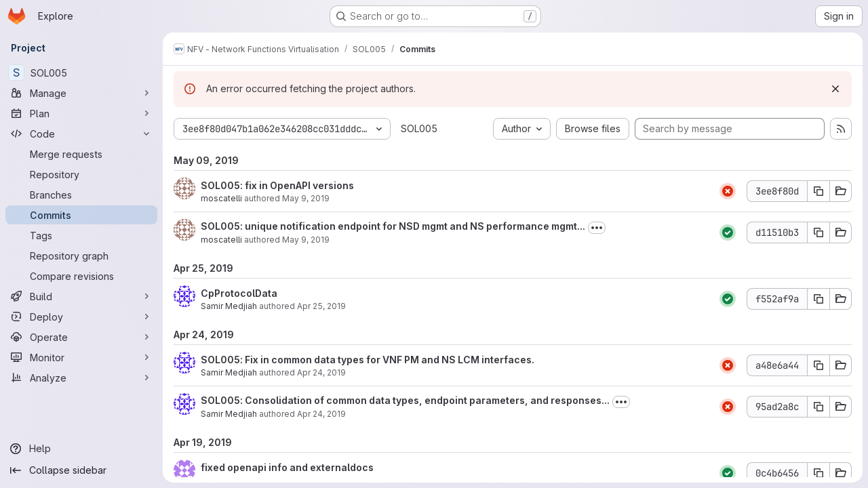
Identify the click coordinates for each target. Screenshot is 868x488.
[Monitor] (81, 357)
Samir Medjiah (229, 306)
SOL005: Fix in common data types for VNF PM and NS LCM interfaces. (368, 360)
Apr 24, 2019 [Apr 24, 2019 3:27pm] (321, 372)
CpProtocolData (239, 293)
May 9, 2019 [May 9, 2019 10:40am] (306, 198)
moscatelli (221, 198)
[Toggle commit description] (597, 228)
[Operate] (81, 337)
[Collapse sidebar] (81, 470)
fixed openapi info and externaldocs (287, 467)
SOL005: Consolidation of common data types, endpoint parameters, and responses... (405, 400)
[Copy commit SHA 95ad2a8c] (818, 407)
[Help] (81, 449)
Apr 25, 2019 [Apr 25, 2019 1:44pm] (321, 306)
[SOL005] (81, 73)
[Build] (81, 296)
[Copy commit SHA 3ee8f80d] (818, 191)
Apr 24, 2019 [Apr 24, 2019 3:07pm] (321, 414)
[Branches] (81, 195)
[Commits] (81, 215)
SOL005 (419, 128)
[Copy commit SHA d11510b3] (818, 232)
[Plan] (81, 113)
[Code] (81, 134)
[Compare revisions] (81, 276)
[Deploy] (81, 317)
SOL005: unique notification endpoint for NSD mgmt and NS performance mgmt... (393, 226)
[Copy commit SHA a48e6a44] (818, 365)
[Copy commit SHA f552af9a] (818, 299)
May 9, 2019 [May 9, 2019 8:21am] (306, 240)
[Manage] (81, 93)
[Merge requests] (81, 154)
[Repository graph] (81, 256)
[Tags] (81, 235)
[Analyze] (81, 378)
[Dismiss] (835, 89)
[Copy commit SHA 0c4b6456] (818, 473)
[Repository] (81, 174)
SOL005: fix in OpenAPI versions (277, 185)
